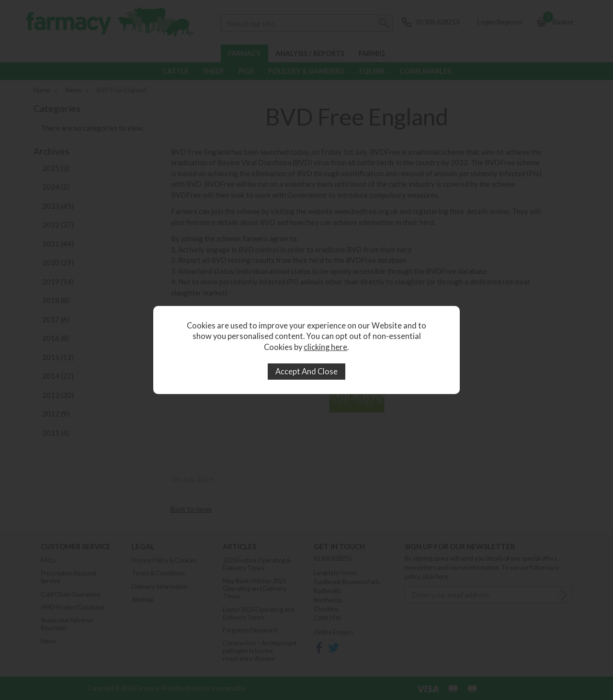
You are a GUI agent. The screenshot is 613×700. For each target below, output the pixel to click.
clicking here (325, 347)
